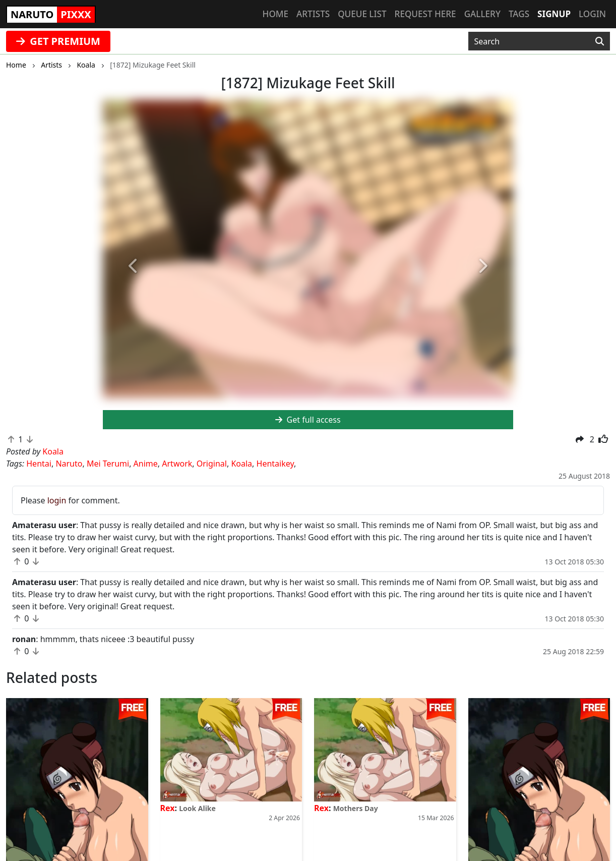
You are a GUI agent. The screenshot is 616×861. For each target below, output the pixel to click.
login (57, 500)
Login (592, 14)
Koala (241, 464)
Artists (313, 14)
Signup (554, 14)
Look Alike (197, 808)
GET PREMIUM (58, 41)
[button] (134, 267)
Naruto (69, 464)
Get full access (308, 420)
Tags (519, 14)
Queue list (362, 14)
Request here (425, 14)
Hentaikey (275, 464)
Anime (146, 464)
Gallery (482, 14)
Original (212, 464)
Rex (168, 808)
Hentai (39, 464)
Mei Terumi (108, 464)
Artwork (177, 464)
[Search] (600, 41)
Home (275, 14)
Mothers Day (356, 808)
